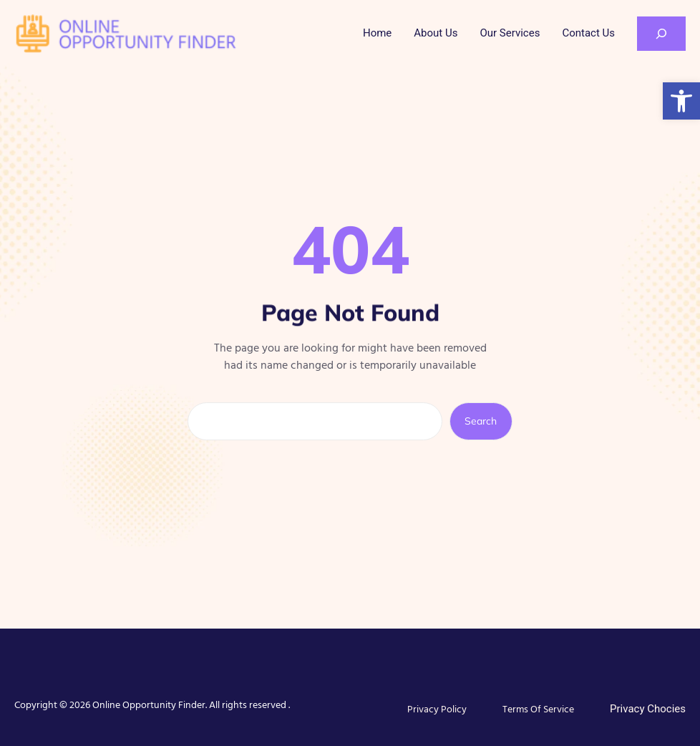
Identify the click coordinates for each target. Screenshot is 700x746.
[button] (681, 101)
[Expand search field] (661, 34)
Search (481, 421)
